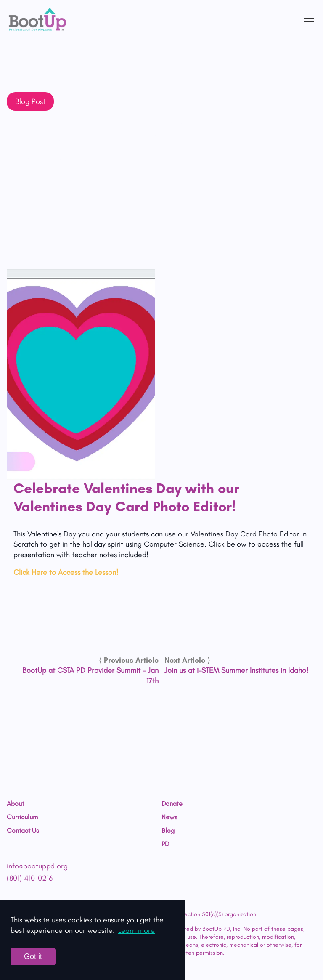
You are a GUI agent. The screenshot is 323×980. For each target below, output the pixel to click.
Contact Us (23, 831)
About (15, 804)
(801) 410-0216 (30, 878)
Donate (172, 804)
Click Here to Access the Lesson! (66, 572)
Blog (168, 831)
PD (165, 844)
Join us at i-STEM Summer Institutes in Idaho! (236, 670)
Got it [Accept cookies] (33, 956)
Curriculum (22, 817)
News (169, 817)
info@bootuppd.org (37, 866)
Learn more (136, 930)
